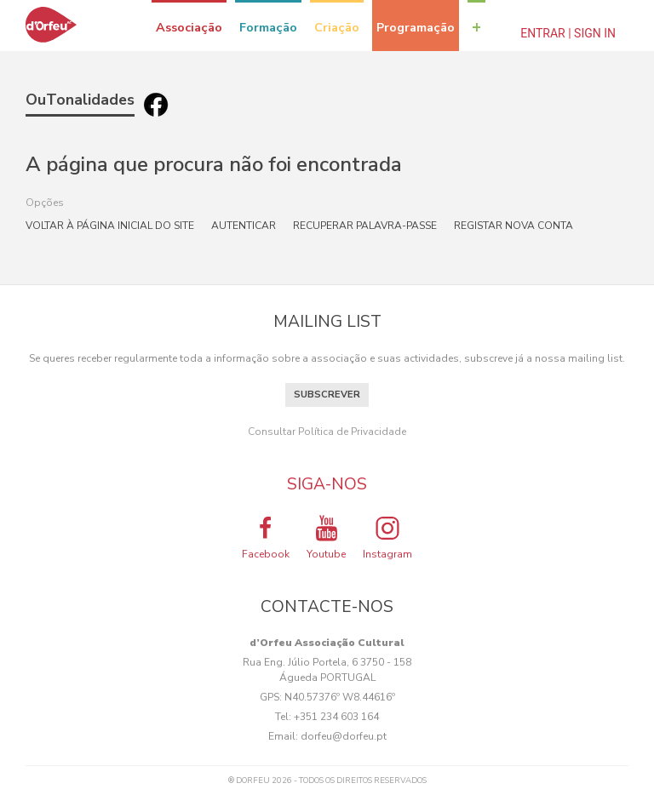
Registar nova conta (513, 226)
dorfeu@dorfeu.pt (344, 736)
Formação (268, 27)
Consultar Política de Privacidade (327, 432)
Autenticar (244, 226)
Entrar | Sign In (568, 33)
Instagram (387, 537)
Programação (416, 27)
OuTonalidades (80, 100)
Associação (189, 27)
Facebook (266, 537)
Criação (337, 27)
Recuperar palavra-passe (365, 226)
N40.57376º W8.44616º (340, 697)
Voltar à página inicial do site (110, 226)
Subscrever (327, 395)
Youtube (326, 537)
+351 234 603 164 (336, 717)
